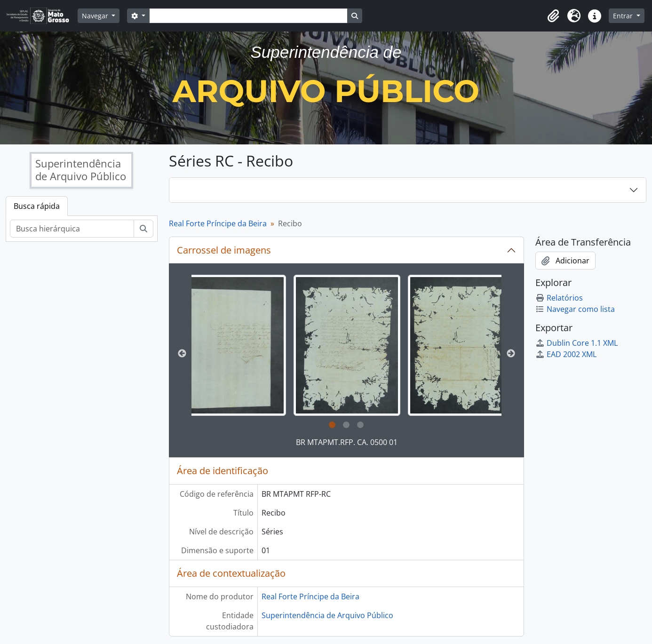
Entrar (624, 16)
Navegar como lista (575, 309)
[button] (553, 16)
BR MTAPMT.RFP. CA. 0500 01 (347, 442)
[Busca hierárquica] (72, 229)
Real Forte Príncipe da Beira (218, 223)
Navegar (96, 16)
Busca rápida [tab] (37, 206)
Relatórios (559, 298)
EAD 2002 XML (566, 354)
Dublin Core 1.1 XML (576, 343)
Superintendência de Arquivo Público (327, 615)
